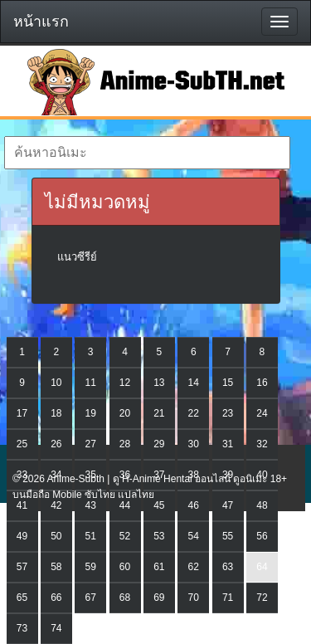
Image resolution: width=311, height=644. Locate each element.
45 (159, 505)
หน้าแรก (41, 22)
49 (22, 536)
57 (22, 567)
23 (228, 413)
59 (91, 567)
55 (228, 536)
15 (228, 383)
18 (56, 413)
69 (159, 598)
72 (262, 598)
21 (159, 413)
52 (125, 536)
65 (22, 598)
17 (22, 413)
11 (91, 383)
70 (194, 598)
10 (56, 383)
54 (194, 536)
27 (91, 444)
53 (159, 536)
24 (262, 413)
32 (262, 444)
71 (228, 598)
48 (262, 505)
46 (194, 505)
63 (228, 567)
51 (91, 536)
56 (262, 536)
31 (228, 444)
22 (194, 413)
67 (91, 598)
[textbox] (147, 153)
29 (159, 444)
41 (22, 505)
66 (56, 598)
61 (159, 567)
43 (91, 505)
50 (56, 536)
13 (159, 383)
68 (125, 598)
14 (194, 383)
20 (125, 413)
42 (56, 505)
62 (194, 567)
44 (125, 505)
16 (262, 383)
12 (125, 383)
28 (125, 444)
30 (194, 444)
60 (125, 567)
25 (22, 444)
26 (56, 444)
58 (56, 567)
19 (91, 413)
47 (228, 505)
